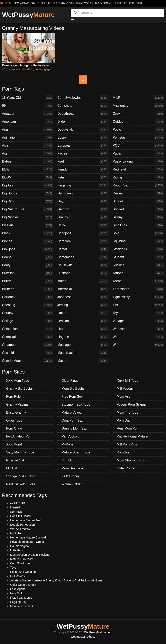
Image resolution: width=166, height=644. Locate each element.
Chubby (28, 313)
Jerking (83, 305)
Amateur (28, 114)
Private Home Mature (132, 436)
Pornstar (138, 138)
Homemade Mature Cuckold (28, 537)
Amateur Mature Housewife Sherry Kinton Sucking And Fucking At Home (56, 580)
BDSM (28, 177)
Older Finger (71, 381)
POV (138, 146)
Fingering (83, 185)
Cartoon (28, 297)
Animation (28, 138)
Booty (28, 265)
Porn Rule (13, 397)
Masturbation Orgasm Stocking (30, 555)
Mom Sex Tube (73, 468)
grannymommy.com (25, 3)
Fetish (83, 177)
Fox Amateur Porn (19, 436)
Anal (28, 130)
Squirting (138, 241)
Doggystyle (83, 130)
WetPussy (28, 15)
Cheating (28, 305)
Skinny (138, 217)
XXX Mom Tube (18, 381)
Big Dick (28, 201)
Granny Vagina (84, 3)
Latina (83, 313)
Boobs (28, 257)
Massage (83, 345)
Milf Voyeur (125, 389)
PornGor (123, 452)
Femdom (83, 169)
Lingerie (83, 337)
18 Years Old (28, 98)
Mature (83, 361)
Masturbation (83, 353)
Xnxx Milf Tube (127, 381)
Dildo (83, 122)
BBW (28, 169)
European (83, 146)
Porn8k (67, 460)
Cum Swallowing (83, 98)
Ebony (83, 138)
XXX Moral (14, 444)
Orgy (138, 114)
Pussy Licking (138, 162)
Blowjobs (28, 249)
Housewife (83, 265)
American (28, 122)
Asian (28, 146)
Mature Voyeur (72, 412)
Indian (83, 281)
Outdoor (138, 122)
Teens (138, 281)
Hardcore (83, 241)
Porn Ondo (136, 3)
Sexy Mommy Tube (20, 452)
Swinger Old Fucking (21, 476)
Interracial (83, 289)
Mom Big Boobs (73, 389)
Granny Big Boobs (19, 389)
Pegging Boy (18, 602)
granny (52, 69)
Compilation (28, 337)
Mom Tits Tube (127, 412)
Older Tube (120, 3)
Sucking (138, 265)
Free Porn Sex (72, 397)
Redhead (138, 169)
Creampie (28, 345)
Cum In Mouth (28, 361)
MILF (138, 98)
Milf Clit (11, 468)
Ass (28, 154)
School (138, 201)
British (28, 281)
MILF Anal (17, 533)
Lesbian (83, 321)
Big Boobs (28, 193)
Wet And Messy (20, 529)
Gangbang (83, 193)
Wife (138, 345)
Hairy (83, 225)
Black (28, 233)
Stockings (138, 249)
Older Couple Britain (23, 585)
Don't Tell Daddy (21, 516)
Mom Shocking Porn (131, 460)
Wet (138, 337)
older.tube (44, 3)
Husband (83, 273)
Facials (83, 154)
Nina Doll (16, 593)
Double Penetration (22, 525)
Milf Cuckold (70, 436)
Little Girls (17, 550)
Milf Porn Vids (127, 444)
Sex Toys (16, 512)
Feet (83, 162)
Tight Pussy (138, 297)
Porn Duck (124, 420)
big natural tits (17, 69)
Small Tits (138, 225)
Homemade (83, 257)
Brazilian (28, 273)
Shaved (138, 209)
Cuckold (28, 353)
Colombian (28, 329)
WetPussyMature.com (98, 632)
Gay (83, 201)
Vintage (138, 321)
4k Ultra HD (18, 503)
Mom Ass (123, 397)
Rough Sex (138, 185)
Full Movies (17, 576)
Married (15, 507)
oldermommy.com (63, 3)
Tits (138, 305)
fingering (40, 69)
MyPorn (67, 444)
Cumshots (83, 106)
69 (28, 106)
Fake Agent (17, 589)
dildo (30, 69)
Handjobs (83, 233)
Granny (83, 217)
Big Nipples (28, 217)
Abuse (91, 637)
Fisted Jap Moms (21, 598)
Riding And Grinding (23, 572)
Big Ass (28, 185)
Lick (83, 329)
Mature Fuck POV (22, 559)
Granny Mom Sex (74, 428)
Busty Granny (103, 3)
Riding (138, 177)
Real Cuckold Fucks (21, 484)
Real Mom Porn (128, 428)
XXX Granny (71, 476)
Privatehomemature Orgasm (28, 542)
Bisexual (28, 225)
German (83, 209)
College (28, 321)
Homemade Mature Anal (26, 520)
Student (138, 257)
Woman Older (72, 484)
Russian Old (15, 460)
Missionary (138, 106)
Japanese (83, 297)
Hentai (83, 249)
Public (138, 154)
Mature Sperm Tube (76, 452)
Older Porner (126, 468)
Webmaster (78, 637)
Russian (138, 193)
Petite (138, 130)
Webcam (138, 329)
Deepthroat (83, 114)
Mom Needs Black (22, 606)
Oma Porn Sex (72, 420)
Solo (138, 233)
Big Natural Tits (28, 209)
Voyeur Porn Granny (132, 404)
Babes (28, 162)
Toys (138, 313)
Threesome (138, 289)
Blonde (28, 241)
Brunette (28, 289)
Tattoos (138, 273)
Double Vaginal (20, 546)
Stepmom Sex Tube (76, 404)
